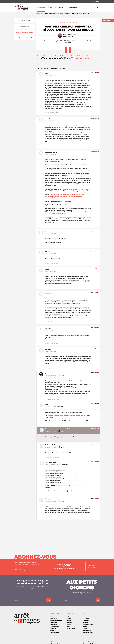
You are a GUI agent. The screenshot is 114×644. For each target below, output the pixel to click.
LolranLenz (62, 375)
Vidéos (68, 626)
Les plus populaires (71, 628)
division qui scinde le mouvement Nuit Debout (75, 189)
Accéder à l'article (25, 21)
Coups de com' (54, 619)
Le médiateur (86, 621)
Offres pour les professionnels (90, 642)
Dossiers (69, 624)
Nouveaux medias (55, 632)
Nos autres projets (87, 630)
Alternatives (53, 630)
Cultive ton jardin (63, 465)
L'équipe (85, 628)
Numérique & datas (55, 626)
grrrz (60, 407)
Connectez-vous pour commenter (25, 32)
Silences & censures (55, 642)
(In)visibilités (53, 634)
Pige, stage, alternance (88, 638)
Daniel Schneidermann (71, 35)
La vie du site (86, 619)
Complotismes (54, 636)
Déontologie (53, 628)
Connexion (96, 1)
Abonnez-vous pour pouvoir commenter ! (63, 55)
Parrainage (85, 623)
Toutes (68, 617)
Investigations (54, 624)
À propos (85, 626)
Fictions (52, 617)
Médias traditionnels (55, 640)
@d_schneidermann (68, 36)
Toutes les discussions (88, 636)
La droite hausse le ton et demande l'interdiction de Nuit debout (67, 416)
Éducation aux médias (88, 624)
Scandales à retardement (56, 621)
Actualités (52, 7)
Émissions (62, 7)
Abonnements (86, 617)
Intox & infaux (54, 623)
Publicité (53, 638)
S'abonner (107, 20)
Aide (84, 640)
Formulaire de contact (88, 634)
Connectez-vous (79, 58)
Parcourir (41, 7)
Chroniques (73, 7)
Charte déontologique (88, 632)
